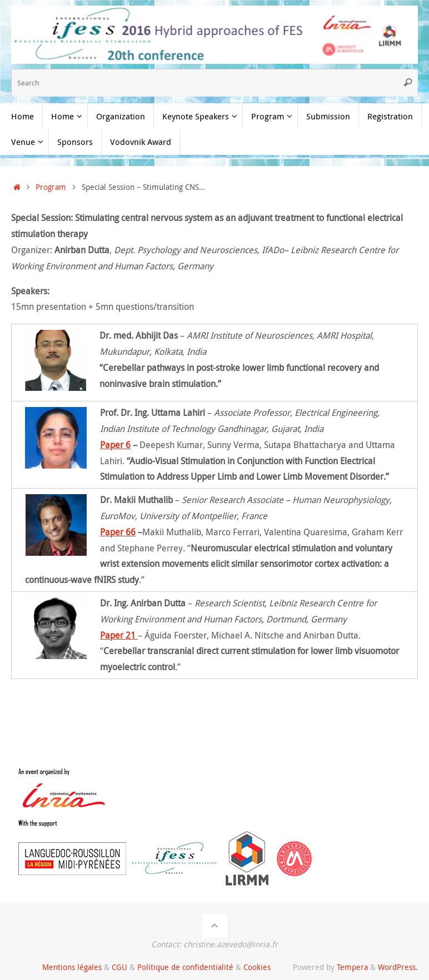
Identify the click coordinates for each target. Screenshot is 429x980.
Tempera (352, 967)
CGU (119, 967)
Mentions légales (72, 967)
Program (51, 187)
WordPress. (398, 967)
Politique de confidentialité (185, 967)
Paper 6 (115, 445)
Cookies (257, 967)
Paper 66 (118, 532)
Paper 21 (119, 635)
